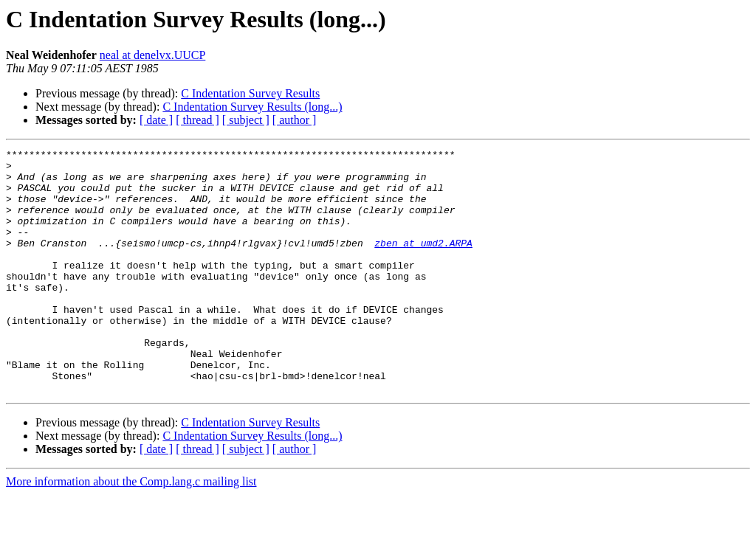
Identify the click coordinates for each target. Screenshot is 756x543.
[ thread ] (197, 120)
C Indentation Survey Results (250, 93)
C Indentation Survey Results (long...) (252, 107)
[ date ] (156, 120)
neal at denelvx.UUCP (153, 55)
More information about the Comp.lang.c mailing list (131, 530)
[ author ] (295, 120)
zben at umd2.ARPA (423, 263)
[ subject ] (246, 120)
